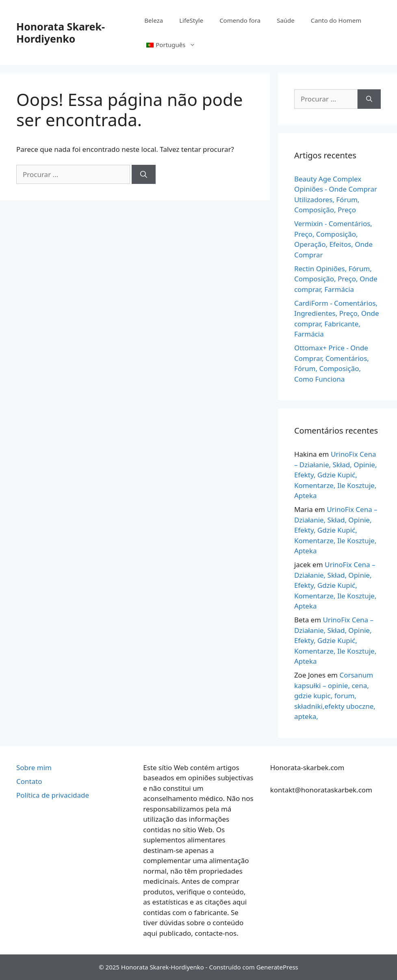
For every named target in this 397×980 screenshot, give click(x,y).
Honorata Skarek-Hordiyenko (61, 32)
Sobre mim (34, 767)
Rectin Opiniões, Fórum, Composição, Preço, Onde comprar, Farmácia (336, 279)
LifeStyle (191, 20)
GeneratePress (277, 967)
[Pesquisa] (144, 175)
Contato (29, 781)
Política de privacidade (53, 795)
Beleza (154, 20)
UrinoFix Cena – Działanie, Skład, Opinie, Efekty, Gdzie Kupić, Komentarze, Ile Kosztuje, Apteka (336, 475)
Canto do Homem (336, 20)
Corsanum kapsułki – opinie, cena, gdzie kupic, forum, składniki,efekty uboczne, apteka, (335, 696)
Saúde (286, 20)
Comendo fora (240, 20)
